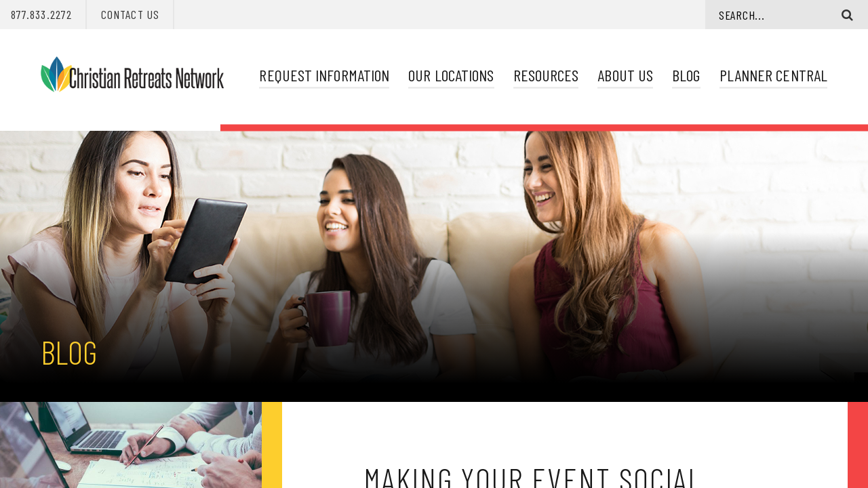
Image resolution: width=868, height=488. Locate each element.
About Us (625, 75)
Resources (546, 75)
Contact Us (130, 14)
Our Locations (451, 75)
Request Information (324, 75)
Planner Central (773, 75)
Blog (686, 75)
